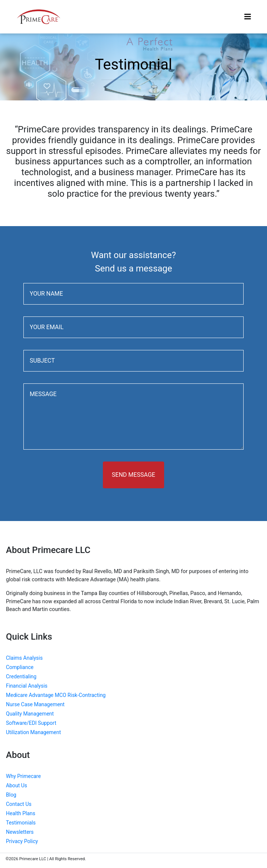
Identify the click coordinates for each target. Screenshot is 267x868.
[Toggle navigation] (248, 17)
